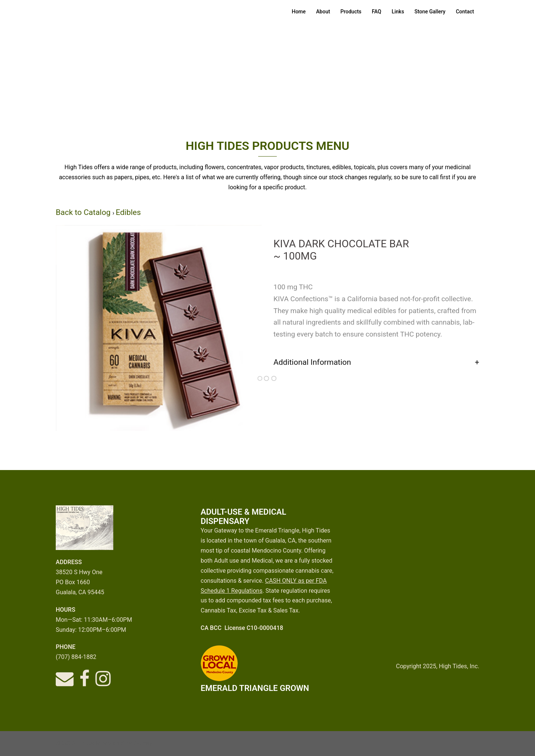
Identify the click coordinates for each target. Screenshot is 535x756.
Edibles (128, 212)
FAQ (377, 12)
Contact (465, 12)
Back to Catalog (84, 212)
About (323, 12)
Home (299, 12)
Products (351, 12)
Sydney (142, 743)
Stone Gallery (430, 12)
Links (398, 12)
